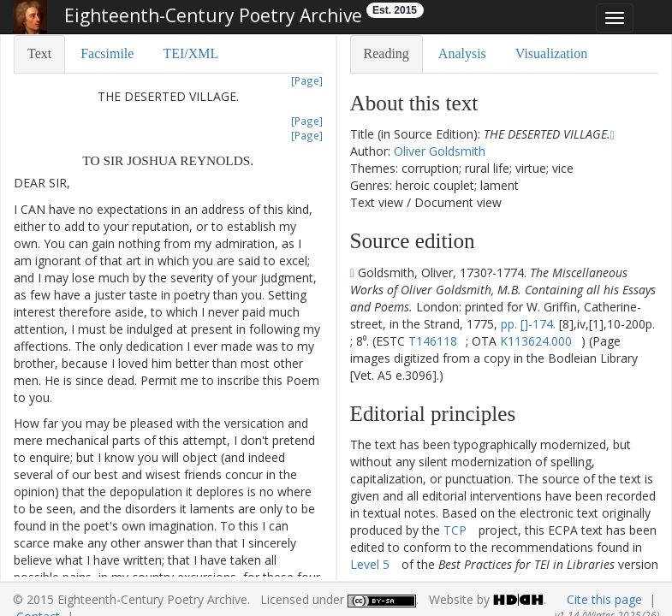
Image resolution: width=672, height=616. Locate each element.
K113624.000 (536, 341)
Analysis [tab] (462, 53)
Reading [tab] (387, 53)
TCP (455, 530)
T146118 (433, 341)
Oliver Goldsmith (440, 151)
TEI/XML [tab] (190, 53)
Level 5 (370, 564)
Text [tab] (39, 53)
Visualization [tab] (551, 53)
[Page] (307, 80)
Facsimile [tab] (107, 53)
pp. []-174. (528, 324)
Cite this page (604, 599)
